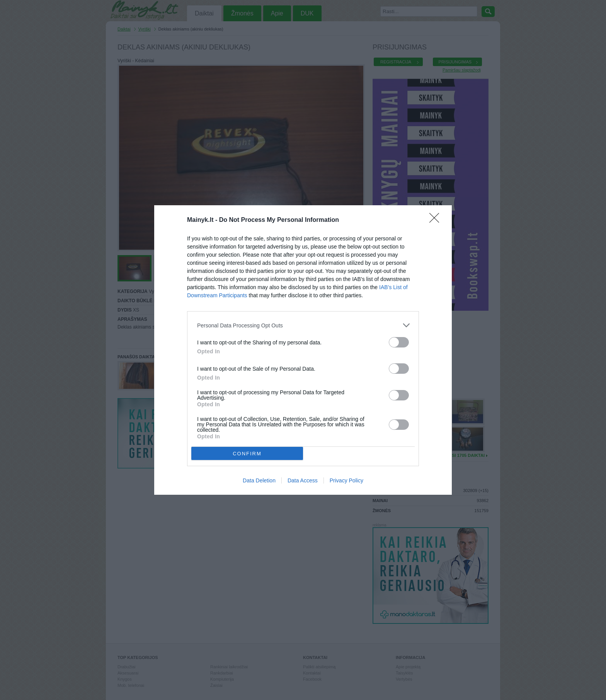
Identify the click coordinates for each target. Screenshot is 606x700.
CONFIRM (247, 454)
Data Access (303, 480)
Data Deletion (259, 480)
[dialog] (303, 350)
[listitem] (303, 325)
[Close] (437, 220)
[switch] (399, 342)
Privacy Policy (346, 480)
